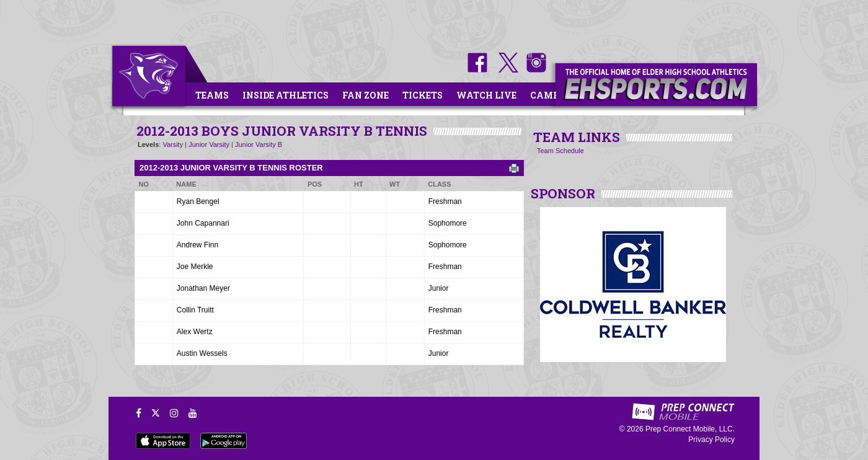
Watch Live (486, 95)
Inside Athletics (286, 95)
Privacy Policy (711, 440)
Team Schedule (560, 151)
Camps (547, 95)
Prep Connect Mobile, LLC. (690, 429)
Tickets (423, 95)
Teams (212, 95)
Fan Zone (365, 95)
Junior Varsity (209, 144)
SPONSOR (563, 193)
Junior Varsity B (259, 144)
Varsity (173, 144)
